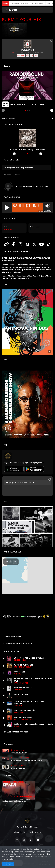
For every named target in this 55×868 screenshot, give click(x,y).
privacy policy (8, 859)
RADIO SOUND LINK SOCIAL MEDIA (18, 644)
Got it (8, 864)
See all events (27, 118)
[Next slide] (52, 111)
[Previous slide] (3, 111)
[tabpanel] (19, 791)
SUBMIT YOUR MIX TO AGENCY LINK (33, 3)
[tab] (26, 111)
